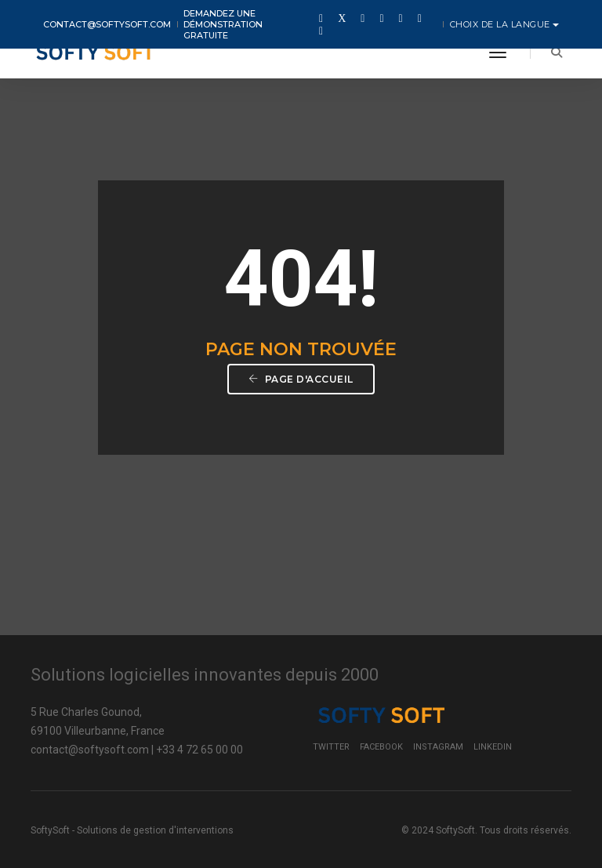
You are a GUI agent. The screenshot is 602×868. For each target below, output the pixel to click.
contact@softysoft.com (107, 24)
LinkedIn (493, 747)
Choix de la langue (502, 24)
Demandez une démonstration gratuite (223, 24)
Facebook (381, 747)
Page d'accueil (301, 379)
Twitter (331, 747)
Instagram (438, 747)
